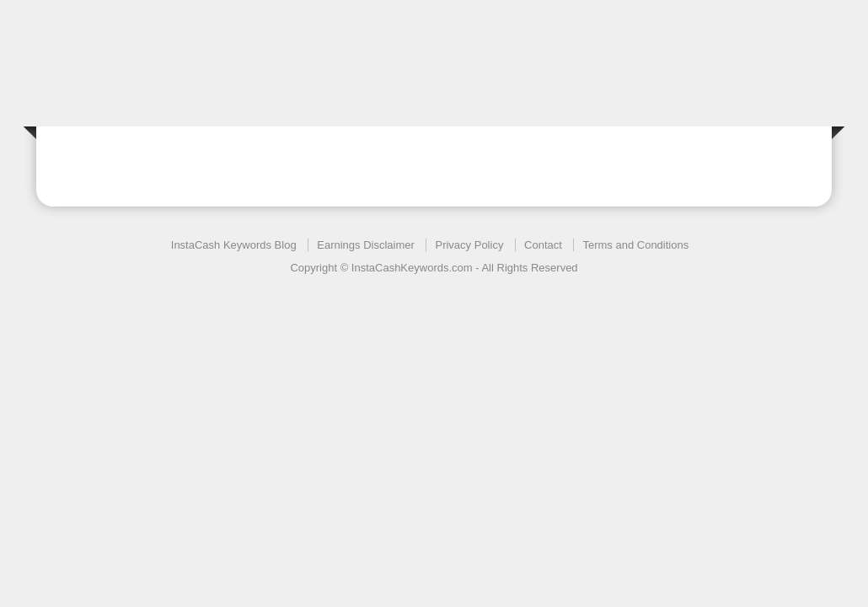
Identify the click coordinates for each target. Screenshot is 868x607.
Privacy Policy (469, 245)
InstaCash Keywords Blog (234, 245)
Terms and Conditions (635, 245)
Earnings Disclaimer (366, 245)
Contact (543, 245)
